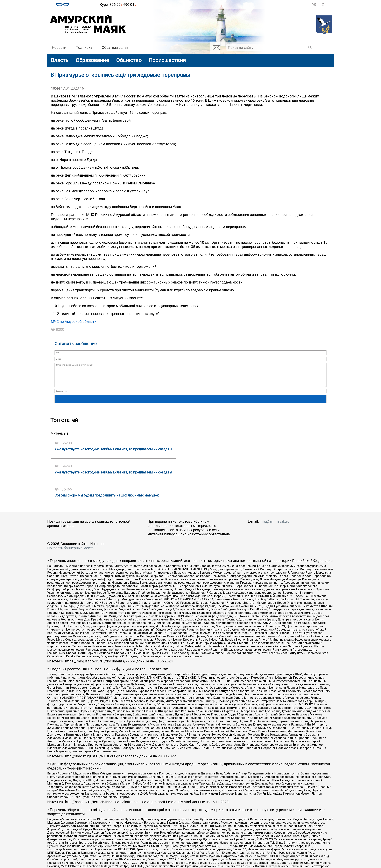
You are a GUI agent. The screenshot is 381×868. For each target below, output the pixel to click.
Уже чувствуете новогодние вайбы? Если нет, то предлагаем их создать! (113, 454)
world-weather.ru (84, 6)
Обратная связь (115, 48)
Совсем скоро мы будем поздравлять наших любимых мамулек (107, 500)
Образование (92, 60)
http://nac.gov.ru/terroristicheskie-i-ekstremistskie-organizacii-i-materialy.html (128, 806)
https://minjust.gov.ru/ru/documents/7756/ (100, 666)
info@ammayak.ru (274, 526)
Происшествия (167, 60)
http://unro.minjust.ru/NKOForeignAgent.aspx (102, 761)
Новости (59, 48)
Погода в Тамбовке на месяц (84, 3)
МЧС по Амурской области (74, 322)
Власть (60, 60)
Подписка (84, 48)
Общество (129, 60)
